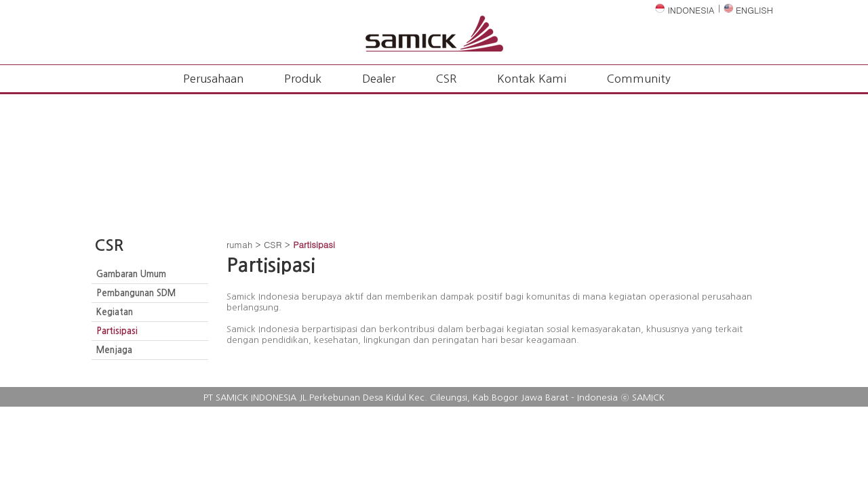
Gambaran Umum (131, 274)
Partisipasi (117, 331)
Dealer (379, 79)
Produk (303, 79)
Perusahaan (213, 79)
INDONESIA (685, 10)
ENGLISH (748, 10)
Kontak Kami (532, 79)
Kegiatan (115, 312)
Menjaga (114, 350)
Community (639, 79)
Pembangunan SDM (136, 293)
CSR (446, 79)
